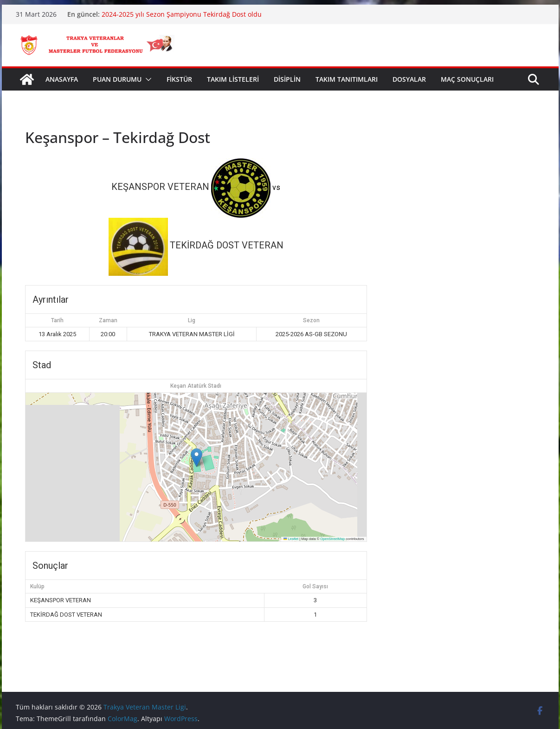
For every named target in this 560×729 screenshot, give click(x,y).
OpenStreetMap (332, 539)
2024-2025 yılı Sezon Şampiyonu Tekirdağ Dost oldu (182, 14)
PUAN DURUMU (117, 79)
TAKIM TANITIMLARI (347, 79)
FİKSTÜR (179, 79)
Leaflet (291, 539)
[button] (147, 79)
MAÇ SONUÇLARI (467, 79)
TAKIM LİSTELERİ (233, 79)
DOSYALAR (409, 79)
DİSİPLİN (287, 79)
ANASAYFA (62, 79)
